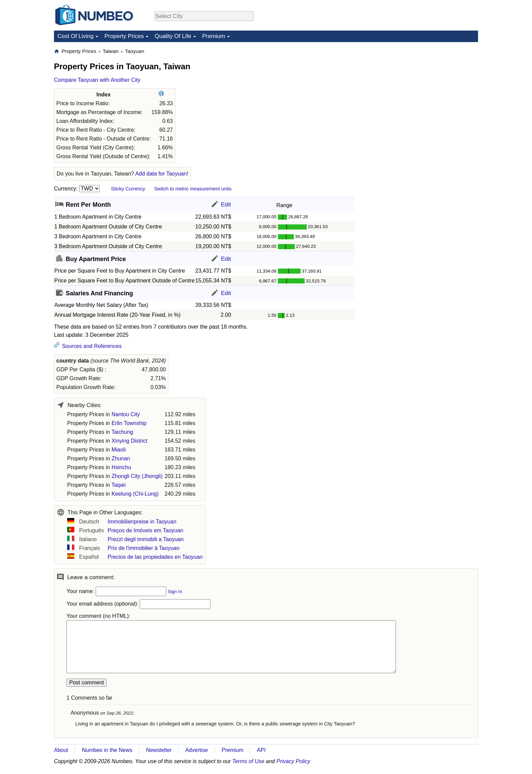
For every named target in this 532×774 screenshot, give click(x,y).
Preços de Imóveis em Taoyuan (145, 530)
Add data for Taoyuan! (162, 174)
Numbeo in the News (107, 750)
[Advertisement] (427, 90)
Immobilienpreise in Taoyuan (142, 522)
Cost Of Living (75, 36)
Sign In (175, 592)
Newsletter (159, 750)
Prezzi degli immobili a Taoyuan (146, 539)
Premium (214, 36)
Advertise (197, 750)
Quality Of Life (173, 36)
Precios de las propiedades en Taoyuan (155, 557)
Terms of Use (249, 761)
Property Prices (124, 36)
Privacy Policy (293, 761)
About (61, 750)
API (261, 750)
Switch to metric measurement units (193, 189)
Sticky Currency (128, 189)
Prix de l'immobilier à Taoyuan (144, 548)
